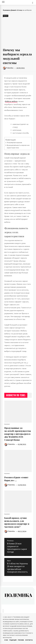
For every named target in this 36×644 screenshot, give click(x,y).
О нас (6, 640)
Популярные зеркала (14, 142)
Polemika (10, 68)
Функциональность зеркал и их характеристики (18, 146)
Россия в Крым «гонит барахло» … (16, 479)
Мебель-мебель (11, 101)
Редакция (13, 640)
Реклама (21, 640)
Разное (6, 16)
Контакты (29, 640)
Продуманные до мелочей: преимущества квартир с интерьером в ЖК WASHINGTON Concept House (18, 434)
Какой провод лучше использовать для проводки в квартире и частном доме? (17, 522)
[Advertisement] (18, 32)
